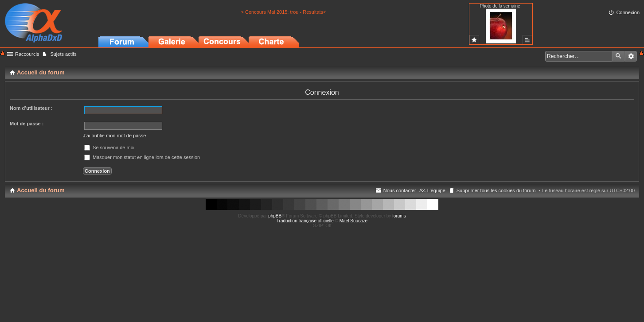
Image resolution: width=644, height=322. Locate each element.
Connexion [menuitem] (628, 12)
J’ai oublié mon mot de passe (114, 136)
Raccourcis (27, 54)
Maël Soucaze (353, 221)
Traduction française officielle (305, 221)
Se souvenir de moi (109, 147)
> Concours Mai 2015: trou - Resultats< (284, 12)
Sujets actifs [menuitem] (63, 54)
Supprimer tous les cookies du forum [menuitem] (496, 190)
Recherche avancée (631, 56)
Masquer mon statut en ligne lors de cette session (142, 157)
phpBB (275, 216)
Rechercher (618, 56)
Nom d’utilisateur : (31, 108)
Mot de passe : (27, 124)
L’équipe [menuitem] (436, 190)
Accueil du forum (41, 190)
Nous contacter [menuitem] (400, 190)
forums (399, 216)
